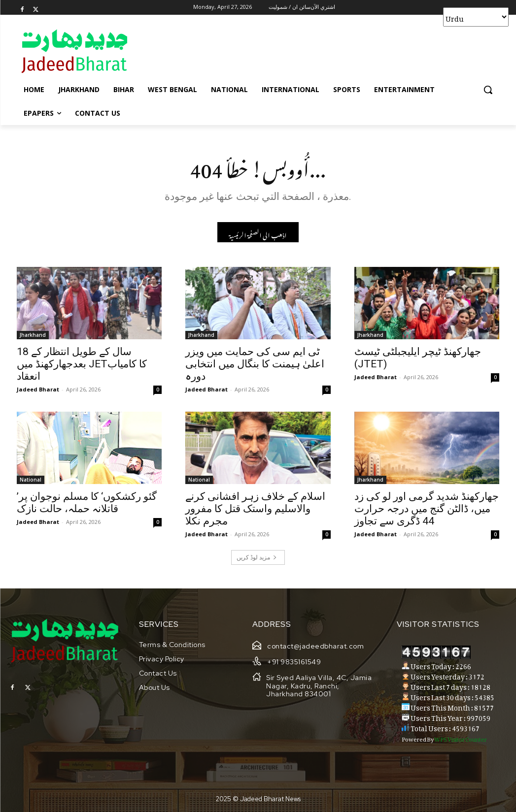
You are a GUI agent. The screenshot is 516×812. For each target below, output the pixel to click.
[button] (488, 90)
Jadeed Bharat (38, 390)
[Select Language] (476, 17)
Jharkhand (33, 335)
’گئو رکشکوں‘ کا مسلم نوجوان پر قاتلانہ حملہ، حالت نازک (87, 503)
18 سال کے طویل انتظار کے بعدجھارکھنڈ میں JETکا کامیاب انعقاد (82, 364)
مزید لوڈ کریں (257, 557)
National (31, 481)
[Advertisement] (248, 51)
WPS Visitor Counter (461, 738)
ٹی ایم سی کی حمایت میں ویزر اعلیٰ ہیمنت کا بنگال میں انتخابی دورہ (255, 364)
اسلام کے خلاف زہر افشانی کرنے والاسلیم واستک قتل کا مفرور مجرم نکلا (255, 510)
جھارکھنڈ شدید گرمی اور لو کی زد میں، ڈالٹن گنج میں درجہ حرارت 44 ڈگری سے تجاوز (427, 510)
